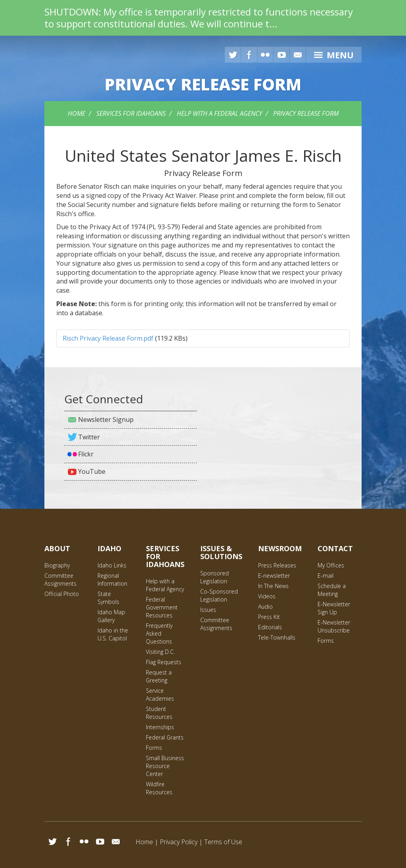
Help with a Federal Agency (219, 113)
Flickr (265, 55)
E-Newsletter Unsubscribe (334, 626)
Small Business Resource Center (165, 766)
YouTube (282, 55)
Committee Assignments (60, 580)
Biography (57, 565)
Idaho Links (112, 565)
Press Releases (277, 565)
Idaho (109, 548)
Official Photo (62, 594)
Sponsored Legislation (214, 577)
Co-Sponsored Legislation (219, 595)
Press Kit (269, 617)
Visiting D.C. (160, 652)
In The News (273, 586)
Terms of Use (223, 842)
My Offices (331, 565)
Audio (265, 606)
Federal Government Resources (162, 607)
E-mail (298, 55)
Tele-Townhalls (277, 637)
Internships (160, 727)
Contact (335, 548)
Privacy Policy (179, 842)
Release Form (203, 84)
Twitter (233, 55)
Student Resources (159, 713)
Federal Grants (165, 737)
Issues (208, 610)
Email (116, 841)
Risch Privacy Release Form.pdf (108, 338)
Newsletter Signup (106, 420)
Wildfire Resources (159, 788)
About (57, 548)
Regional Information (112, 580)
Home (77, 113)
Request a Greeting (159, 676)
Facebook (249, 55)
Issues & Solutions (221, 552)
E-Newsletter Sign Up (334, 608)
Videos (267, 596)
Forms (154, 748)
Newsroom (280, 548)
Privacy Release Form (306, 113)
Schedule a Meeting (332, 590)
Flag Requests (164, 662)
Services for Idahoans (131, 113)
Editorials (270, 627)
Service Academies (160, 695)
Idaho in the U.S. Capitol (113, 634)
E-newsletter (274, 576)
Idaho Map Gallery (111, 616)
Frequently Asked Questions (159, 633)
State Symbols (108, 598)
